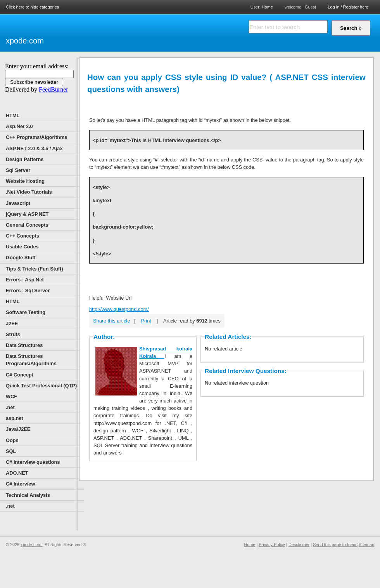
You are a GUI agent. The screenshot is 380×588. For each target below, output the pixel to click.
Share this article (111, 321)
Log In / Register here (348, 7)
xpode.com (25, 41)
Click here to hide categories (32, 7)
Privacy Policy (272, 545)
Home (267, 7)
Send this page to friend (335, 545)
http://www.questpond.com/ (119, 309)
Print (146, 321)
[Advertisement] (136, 32)
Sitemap (366, 545)
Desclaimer (299, 545)
